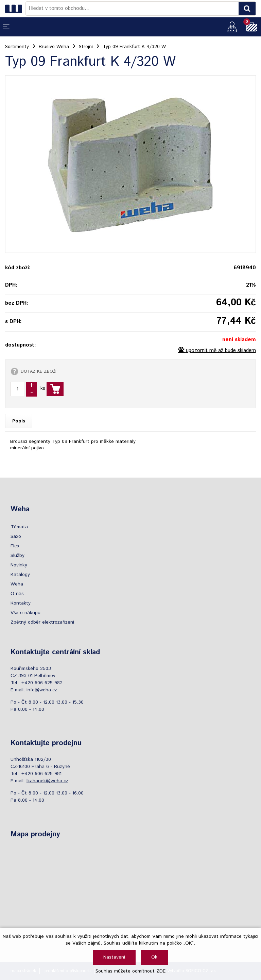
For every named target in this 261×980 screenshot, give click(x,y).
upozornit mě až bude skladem (221, 351)
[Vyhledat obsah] (247, 9)
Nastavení (114, 957)
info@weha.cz (42, 690)
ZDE (161, 971)
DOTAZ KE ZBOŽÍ (39, 371)
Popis (19, 421)
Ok (154, 957)
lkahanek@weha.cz (47, 781)
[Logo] (15, 9)
